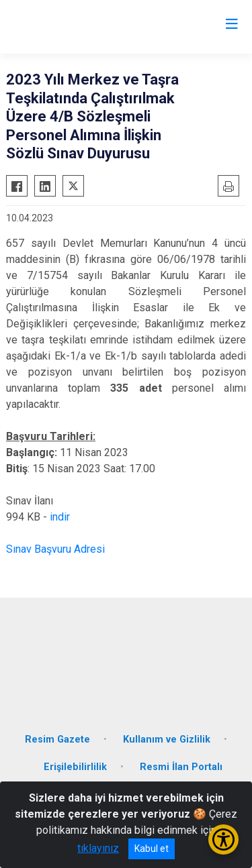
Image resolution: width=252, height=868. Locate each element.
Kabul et (152, 849)
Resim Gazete (57, 740)
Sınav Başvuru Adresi (55, 549)
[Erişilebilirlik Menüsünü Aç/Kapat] (223, 839)
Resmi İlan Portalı (181, 767)
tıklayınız (98, 848)
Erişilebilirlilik (75, 767)
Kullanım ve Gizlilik (167, 740)
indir (60, 517)
